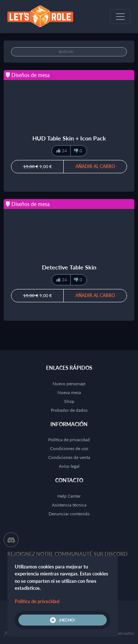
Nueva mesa (69, 392)
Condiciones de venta (69, 457)
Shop (69, 401)
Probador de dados (69, 410)
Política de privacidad (69, 440)
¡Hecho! (63, 620)
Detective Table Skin (69, 267)
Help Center (69, 496)
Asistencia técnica (69, 505)
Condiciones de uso (69, 448)
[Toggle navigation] (120, 17)
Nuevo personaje (69, 384)
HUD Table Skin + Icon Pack (69, 138)
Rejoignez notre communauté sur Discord (68, 554)
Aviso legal (69, 466)
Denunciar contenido (69, 514)
